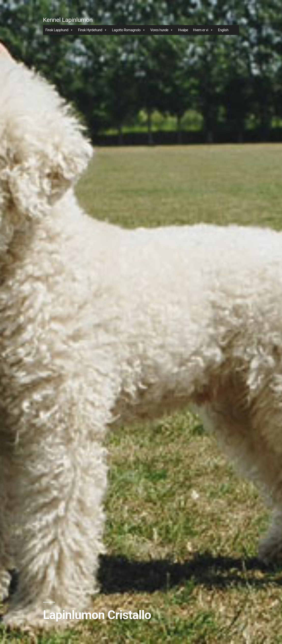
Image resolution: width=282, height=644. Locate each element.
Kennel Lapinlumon (68, 20)
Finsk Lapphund (59, 30)
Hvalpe (183, 30)
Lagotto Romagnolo (129, 30)
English (223, 30)
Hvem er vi (203, 30)
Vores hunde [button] (162, 30)
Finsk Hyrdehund (93, 30)
